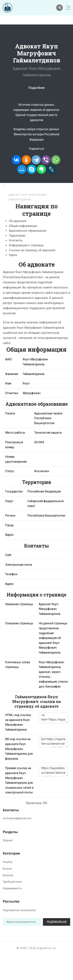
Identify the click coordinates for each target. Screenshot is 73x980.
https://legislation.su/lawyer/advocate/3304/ (53, 771)
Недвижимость (12, 888)
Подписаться (57, 922)
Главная (11, 185)
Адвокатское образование (28, 231)
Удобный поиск (12, 882)
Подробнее (36, 88)
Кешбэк (8, 862)
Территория (17, 236)
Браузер (8, 875)
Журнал (8, 840)
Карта (13, 255)
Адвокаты (29, 185)
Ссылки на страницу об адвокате (32, 250)
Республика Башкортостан (28, 190)
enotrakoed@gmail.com (17, 818)
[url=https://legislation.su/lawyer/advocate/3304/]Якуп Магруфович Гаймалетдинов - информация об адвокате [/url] (53, 742)
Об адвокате (18, 221)
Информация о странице (26, 245)
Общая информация (23, 226)
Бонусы (7, 869)
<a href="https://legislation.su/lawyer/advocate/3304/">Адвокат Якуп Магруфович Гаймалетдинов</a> (53, 718)
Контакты (16, 240)
